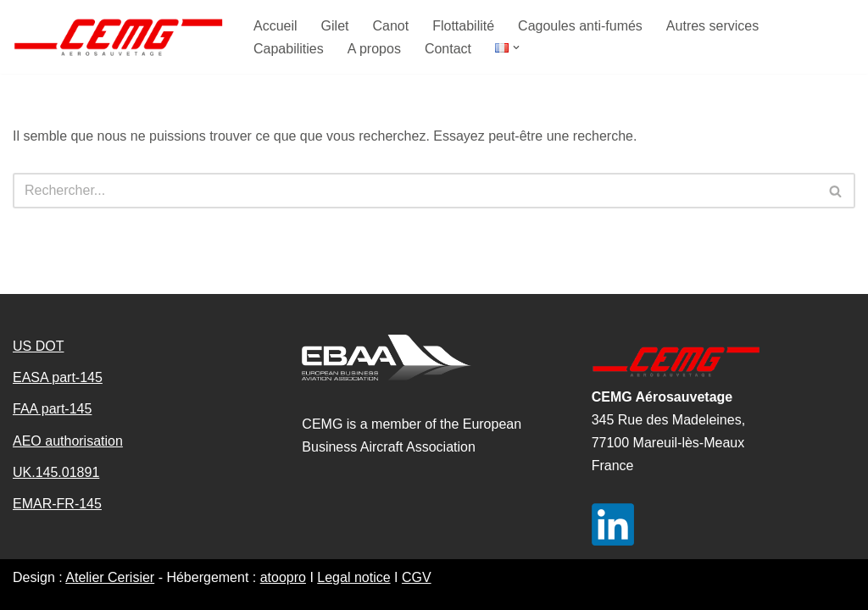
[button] (516, 47)
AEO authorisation (68, 441)
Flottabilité (463, 26)
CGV (417, 577)
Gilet (335, 26)
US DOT (38, 346)
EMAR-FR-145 (57, 504)
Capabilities (289, 49)
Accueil (275, 26)
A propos (374, 49)
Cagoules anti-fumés (580, 26)
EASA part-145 (58, 377)
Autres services (712, 26)
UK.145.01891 (56, 472)
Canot (390, 26)
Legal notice (353, 577)
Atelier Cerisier (110, 577)
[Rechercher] (415, 191)
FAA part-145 (52, 409)
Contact (448, 49)
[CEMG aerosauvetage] (119, 37)
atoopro (283, 577)
